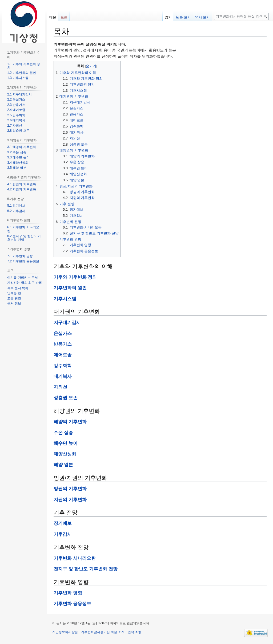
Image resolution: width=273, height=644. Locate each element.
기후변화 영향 (68, 593)
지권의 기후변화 (70, 500)
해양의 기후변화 (70, 422)
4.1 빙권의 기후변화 (21, 184)
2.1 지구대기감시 (19, 94)
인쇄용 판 (14, 293)
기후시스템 (65, 299)
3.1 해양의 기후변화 (21, 147)
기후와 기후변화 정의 (75, 277)
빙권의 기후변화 (70, 489)
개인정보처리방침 (65, 632)
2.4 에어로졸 (16, 110)
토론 (64, 17)
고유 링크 (14, 298)
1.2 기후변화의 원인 (21, 73)
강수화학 (63, 366)
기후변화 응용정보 (72, 604)
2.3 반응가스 (16, 105)
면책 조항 (135, 632)
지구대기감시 (67, 323)
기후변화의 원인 (70, 288)
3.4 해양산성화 (18, 163)
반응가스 (63, 344)
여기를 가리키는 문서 (23, 278)
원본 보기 (183, 17)
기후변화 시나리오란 (75, 558)
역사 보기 (203, 17)
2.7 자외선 (15, 126)
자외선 (60, 387)
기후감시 (63, 534)
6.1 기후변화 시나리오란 (23, 229)
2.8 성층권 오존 (18, 131)
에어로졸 (63, 355)
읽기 (168, 17)
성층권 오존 (66, 398)
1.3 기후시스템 (18, 78)
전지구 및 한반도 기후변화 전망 (86, 569)
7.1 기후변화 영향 (20, 256)
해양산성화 (65, 454)
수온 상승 (63, 433)
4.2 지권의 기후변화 (21, 189)
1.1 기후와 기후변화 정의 (24, 66)
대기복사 (63, 376)
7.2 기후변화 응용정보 (23, 261)
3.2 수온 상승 (17, 152)
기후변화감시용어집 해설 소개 (103, 632)
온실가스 (63, 333)
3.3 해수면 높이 (18, 157)
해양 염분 (63, 465)
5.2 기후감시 (16, 211)
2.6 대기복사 (16, 120)
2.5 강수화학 (16, 115)
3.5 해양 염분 (17, 168)
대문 (53, 17)
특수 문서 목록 (18, 288)
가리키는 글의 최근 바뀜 (25, 283)
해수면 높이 (66, 443)
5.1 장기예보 (16, 206)
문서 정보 (14, 303)
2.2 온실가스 (16, 99)
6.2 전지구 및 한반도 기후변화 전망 (24, 238)
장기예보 (63, 523)
